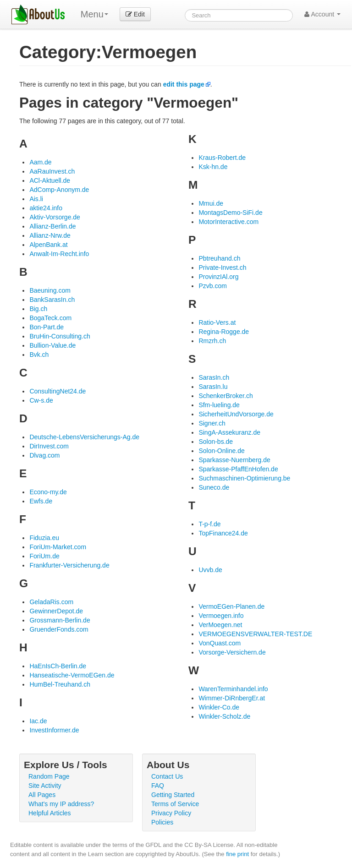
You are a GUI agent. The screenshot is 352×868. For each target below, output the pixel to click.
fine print (237, 854)
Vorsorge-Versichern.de (232, 652)
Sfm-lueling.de (219, 405)
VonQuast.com (220, 643)
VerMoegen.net (220, 625)
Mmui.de (211, 203)
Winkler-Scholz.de (224, 716)
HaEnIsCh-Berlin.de (58, 666)
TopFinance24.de (223, 533)
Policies (162, 822)
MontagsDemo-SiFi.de (230, 213)
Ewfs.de (41, 501)
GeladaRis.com (51, 602)
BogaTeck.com (50, 318)
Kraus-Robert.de (222, 158)
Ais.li (36, 199)
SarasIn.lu (213, 387)
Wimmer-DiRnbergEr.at (232, 698)
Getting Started (173, 795)
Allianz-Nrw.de (50, 235)
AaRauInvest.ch (52, 171)
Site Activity (45, 786)
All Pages (42, 795)
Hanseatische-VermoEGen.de (72, 675)
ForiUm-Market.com (58, 547)
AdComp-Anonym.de (59, 190)
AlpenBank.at (48, 245)
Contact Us (167, 776)
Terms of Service (175, 804)
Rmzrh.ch (212, 341)
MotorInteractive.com (228, 222)
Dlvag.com (44, 455)
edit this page (184, 84)
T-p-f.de (209, 524)
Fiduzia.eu (44, 538)
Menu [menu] (94, 14)
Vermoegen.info (221, 616)
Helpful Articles (50, 813)
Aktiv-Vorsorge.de (55, 217)
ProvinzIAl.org (218, 277)
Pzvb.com (212, 286)
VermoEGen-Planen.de (231, 606)
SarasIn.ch (214, 377)
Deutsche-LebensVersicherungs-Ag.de (84, 437)
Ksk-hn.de (213, 167)
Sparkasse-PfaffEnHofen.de (238, 469)
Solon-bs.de (216, 442)
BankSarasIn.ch (52, 300)
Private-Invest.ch (222, 267)
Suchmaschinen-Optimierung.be (244, 478)
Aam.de (40, 162)
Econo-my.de (48, 492)
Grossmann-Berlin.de (60, 620)
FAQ (158, 786)
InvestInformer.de (54, 730)
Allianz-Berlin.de (52, 226)
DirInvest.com (49, 446)
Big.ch (38, 309)
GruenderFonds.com (59, 629)
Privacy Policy (171, 813)
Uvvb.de (210, 570)
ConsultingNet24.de (58, 391)
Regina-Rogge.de (224, 332)
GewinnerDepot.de (56, 611)
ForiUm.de (44, 556)
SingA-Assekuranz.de (229, 432)
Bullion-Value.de (52, 345)
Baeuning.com (50, 290)
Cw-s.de (41, 400)
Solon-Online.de (221, 451)
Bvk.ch (39, 355)
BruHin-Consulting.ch (60, 336)
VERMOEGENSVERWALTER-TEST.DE (255, 634)
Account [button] (322, 14)
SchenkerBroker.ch (225, 396)
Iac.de (38, 721)
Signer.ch (212, 423)
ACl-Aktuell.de (50, 180)
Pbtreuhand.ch (219, 258)
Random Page (49, 776)
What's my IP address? (61, 804)
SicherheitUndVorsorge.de (236, 414)
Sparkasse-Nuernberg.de (234, 460)
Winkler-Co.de (219, 707)
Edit (135, 14)
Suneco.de (214, 487)
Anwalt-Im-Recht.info (59, 254)
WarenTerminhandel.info (233, 689)
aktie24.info (46, 208)
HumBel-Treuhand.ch (60, 684)
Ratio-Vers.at (217, 322)
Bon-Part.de (47, 327)
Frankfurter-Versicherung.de (69, 565)
